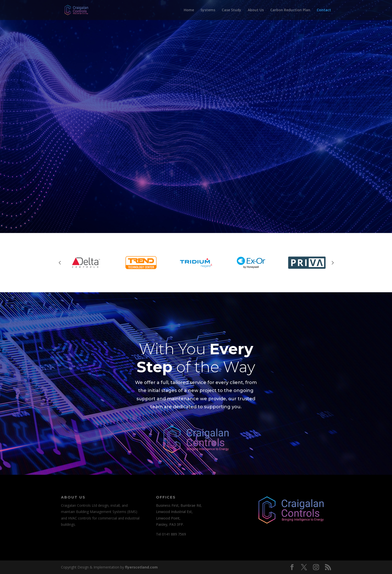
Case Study (231, 10)
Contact (324, 10)
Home (189, 10)
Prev (60, 262)
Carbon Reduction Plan (290, 10)
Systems (208, 10)
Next (332, 262)
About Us (256, 10)
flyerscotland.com (141, 567)
